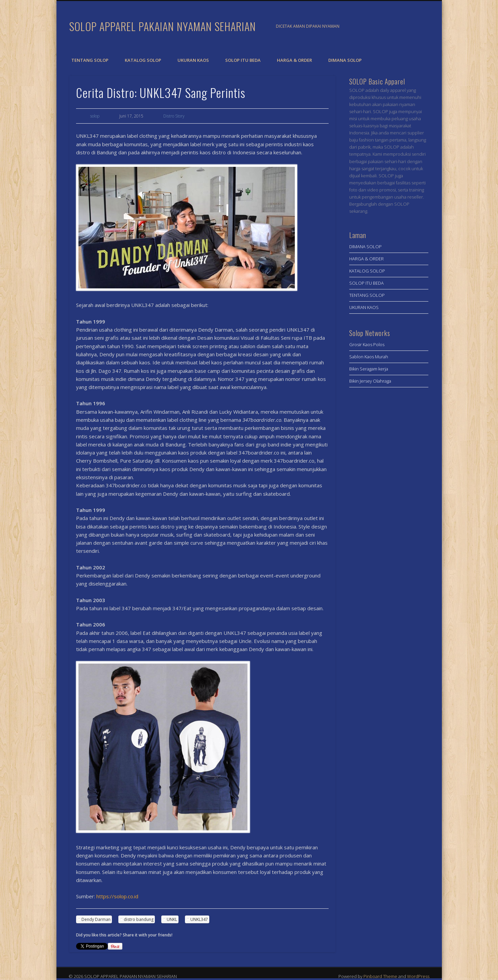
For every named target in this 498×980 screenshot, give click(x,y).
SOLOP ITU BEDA (243, 60)
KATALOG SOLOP (143, 60)
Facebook (406, 27)
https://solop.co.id (117, 896)
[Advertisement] (389, 502)
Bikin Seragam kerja (369, 369)
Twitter (420, 27)
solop (95, 116)
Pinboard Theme (380, 976)
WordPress (418, 976)
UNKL (172, 919)
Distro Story (174, 116)
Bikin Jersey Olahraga (370, 381)
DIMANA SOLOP (345, 60)
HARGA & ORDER (294, 60)
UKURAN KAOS (193, 60)
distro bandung (139, 919)
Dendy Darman (96, 919)
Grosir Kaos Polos (367, 344)
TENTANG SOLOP (90, 60)
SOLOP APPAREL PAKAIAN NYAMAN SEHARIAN (163, 26)
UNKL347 (199, 919)
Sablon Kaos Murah (369, 357)
